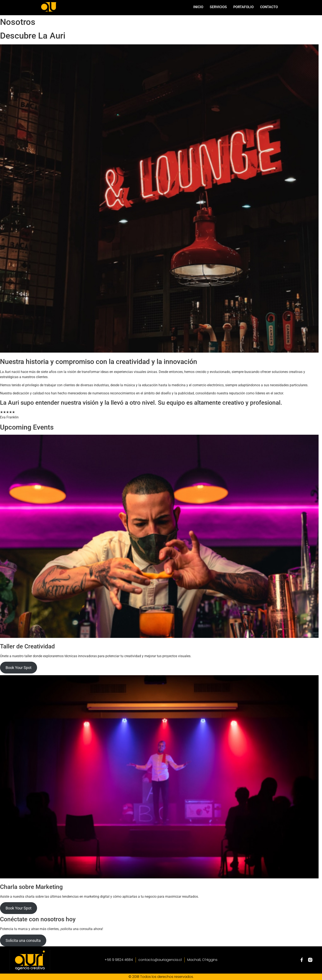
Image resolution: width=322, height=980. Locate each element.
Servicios (218, 7)
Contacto (269, 7)
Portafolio (243, 7)
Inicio (198, 7)
